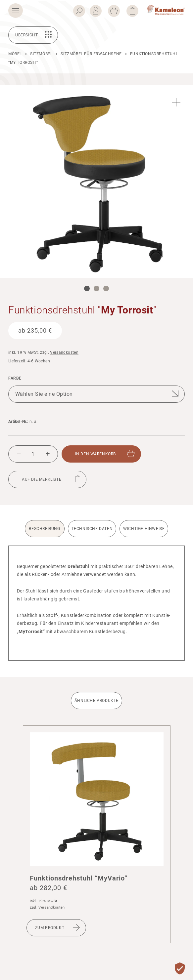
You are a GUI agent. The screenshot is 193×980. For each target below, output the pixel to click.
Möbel (15, 54)
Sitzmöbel (41, 54)
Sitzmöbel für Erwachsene (91, 54)
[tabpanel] (96, 182)
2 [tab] (96, 288)
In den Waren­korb (96, 454)
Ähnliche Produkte (96, 701)
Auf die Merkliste (42, 479)
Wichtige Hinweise (144, 529)
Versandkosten (64, 352)
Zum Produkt (50, 928)
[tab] (46, 533)
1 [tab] (87, 288)
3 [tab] (106, 288)
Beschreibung (44, 529)
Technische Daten (92, 529)
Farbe (15, 378)
